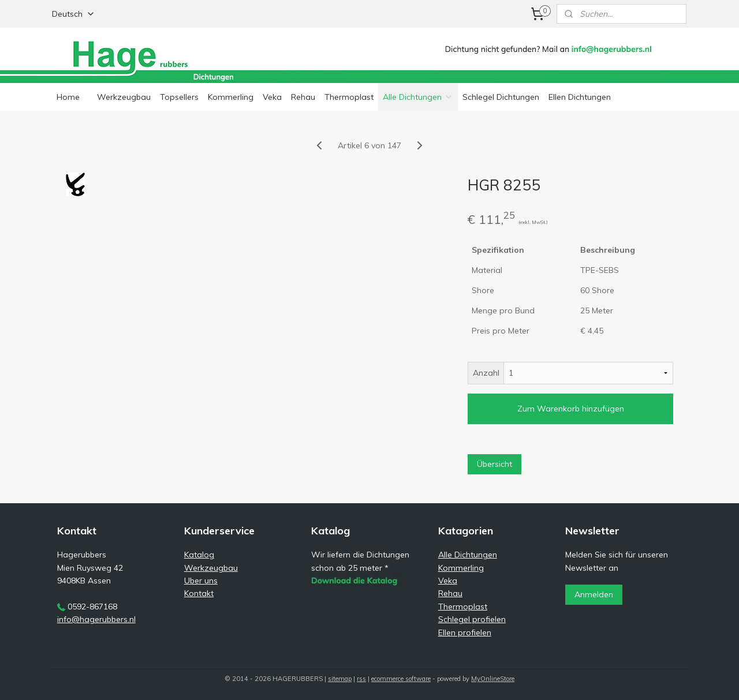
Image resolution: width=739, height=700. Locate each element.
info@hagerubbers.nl (96, 619)
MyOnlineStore (493, 679)
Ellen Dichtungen (580, 97)
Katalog (199, 555)
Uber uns (201, 581)
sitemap (340, 679)
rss (361, 679)
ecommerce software (401, 679)
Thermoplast (349, 97)
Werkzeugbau (124, 97)
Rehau (303, 97)
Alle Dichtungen (418, 97)
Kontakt (199, 593)
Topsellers (179, 97)
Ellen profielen (465, 632)
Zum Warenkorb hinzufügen (571, 409)
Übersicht (494, 464)
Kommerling (231, 97)
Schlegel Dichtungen (501, 97)
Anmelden (594, 594)
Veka (272, 97)
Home (68, 97)
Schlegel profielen (472, 619)
